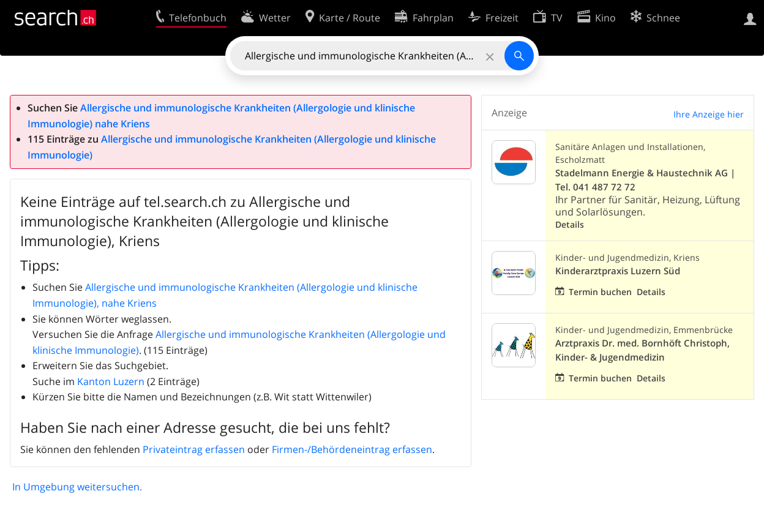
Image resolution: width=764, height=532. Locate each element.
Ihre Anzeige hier (709, 114)
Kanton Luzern (111, 381)
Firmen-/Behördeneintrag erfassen (352, 449)
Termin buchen (600, 292)
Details (570, 224)
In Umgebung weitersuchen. (77, 487)
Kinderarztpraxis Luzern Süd (618, 271)
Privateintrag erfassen (194, 449)
